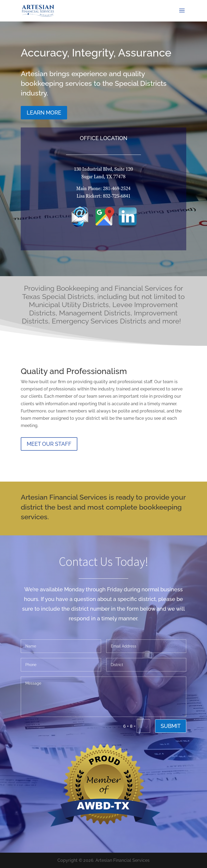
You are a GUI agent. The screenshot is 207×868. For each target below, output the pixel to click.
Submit (171, 726)
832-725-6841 (151, 196)
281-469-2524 (151, 188)
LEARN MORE (50, 110)
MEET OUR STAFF (49, 444)
